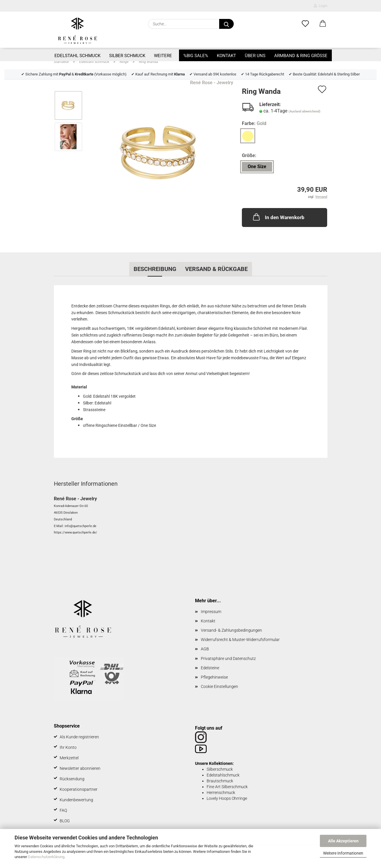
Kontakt (226, 56)
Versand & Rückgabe (216, 269)
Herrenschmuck (221, 793)
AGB (205, 649)
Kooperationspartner (79, 789)
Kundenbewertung (76, 800)
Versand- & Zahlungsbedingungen (231, 630)
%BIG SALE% (196, 56)
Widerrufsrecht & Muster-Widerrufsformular (240, 640)
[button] (323, 24)
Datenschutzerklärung (46, 857)
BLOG (65, 821)
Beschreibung (155, 269)
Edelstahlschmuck (223, 775)
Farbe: (254, 124)
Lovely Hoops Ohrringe (227, 798)
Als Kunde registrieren (79, 737)
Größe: (249, 155)
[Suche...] (226, 24)
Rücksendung (72, 779)
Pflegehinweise (214, 677)
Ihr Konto (68, 747)
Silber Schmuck (127, 56)
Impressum (211, 612)
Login (321, 6)
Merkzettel (69, 758)
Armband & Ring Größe (301, 56)
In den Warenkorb (278, 217)
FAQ (63, 810)
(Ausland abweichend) (304, 111)
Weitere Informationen (343, 853)
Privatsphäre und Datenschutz (228, 659)
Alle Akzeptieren (343, 841)
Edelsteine (210, 668)
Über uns (255, 56)
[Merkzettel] (305, 24)
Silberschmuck (220, 769)
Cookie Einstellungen (219, 686)
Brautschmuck (220, 781)
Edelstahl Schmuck (77, 56)
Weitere (163, 56)
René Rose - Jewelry (212, 83)
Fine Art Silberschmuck (227, 787)
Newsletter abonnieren (80, 768)
